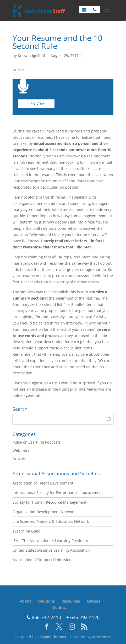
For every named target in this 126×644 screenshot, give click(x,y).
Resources (71, 601)
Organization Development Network (44, 512)
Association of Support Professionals (45, 560)
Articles (19, 70)
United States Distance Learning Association (51, 550)
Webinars (21, 450)
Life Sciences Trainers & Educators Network (51, 521)
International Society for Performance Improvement (58, 493)
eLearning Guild (27, 531)
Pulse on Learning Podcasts (37, 442)
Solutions (46, 601)
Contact (60, 607)
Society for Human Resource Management (50, 502)
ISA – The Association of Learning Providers (50, 541)
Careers (94, 601)
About (25, 601)
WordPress (102, 637)
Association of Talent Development (43, 483)
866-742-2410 (44, 617)
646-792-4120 (83, 617)
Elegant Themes (52, 637)
